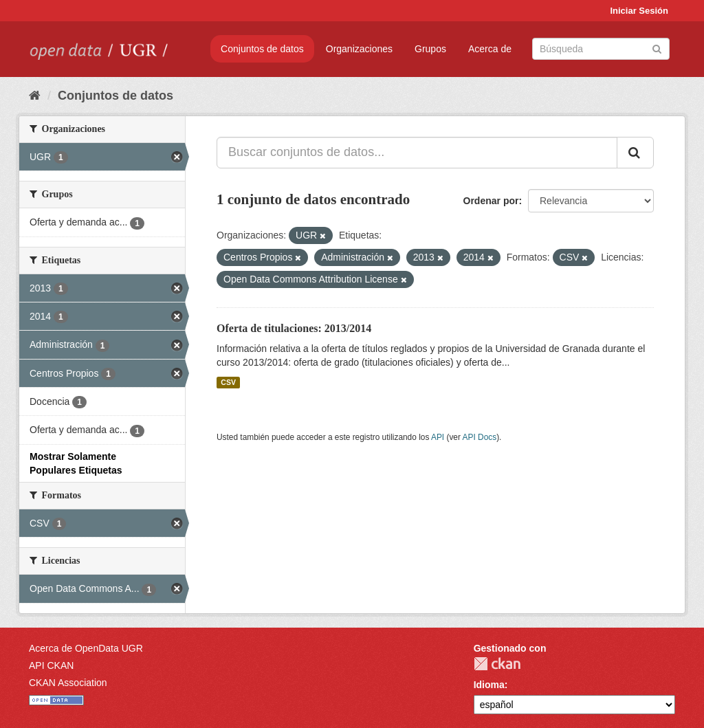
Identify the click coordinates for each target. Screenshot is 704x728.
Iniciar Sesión (639, 11)
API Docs (480, 437)
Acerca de (490, 49)
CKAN (497, 664)
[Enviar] (657, 48)
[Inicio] (35, 96)
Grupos (430, 49)
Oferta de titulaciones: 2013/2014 (294, 328)
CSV (228, 382)
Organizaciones (359, 49)
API (438, 437)
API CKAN (51, 665)
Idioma (489, 685)
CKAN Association (68, 683)
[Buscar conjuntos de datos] (601, 49)
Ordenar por (491, 201)
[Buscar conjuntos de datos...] (417, 153)
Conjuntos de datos (262, 49)
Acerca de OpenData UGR (86, 648)
